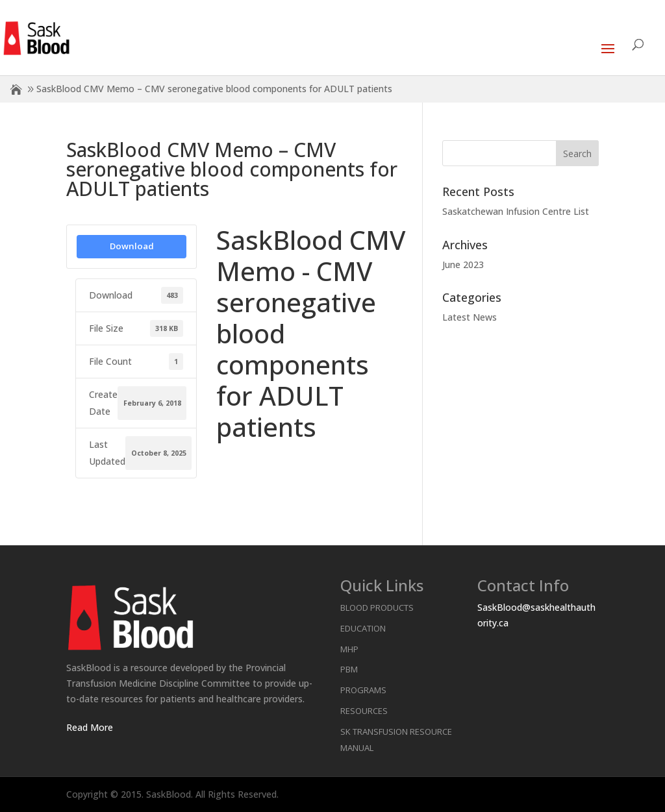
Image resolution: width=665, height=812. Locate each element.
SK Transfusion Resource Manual (396, 740)
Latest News (470, 317)
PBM (349, 669)
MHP (349, 649)
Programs (363, 690)
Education (363, 628)
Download (132, 246)
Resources (364, 711)
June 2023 (463, 265)
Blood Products (377, 608)
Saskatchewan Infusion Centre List (516, 211)
